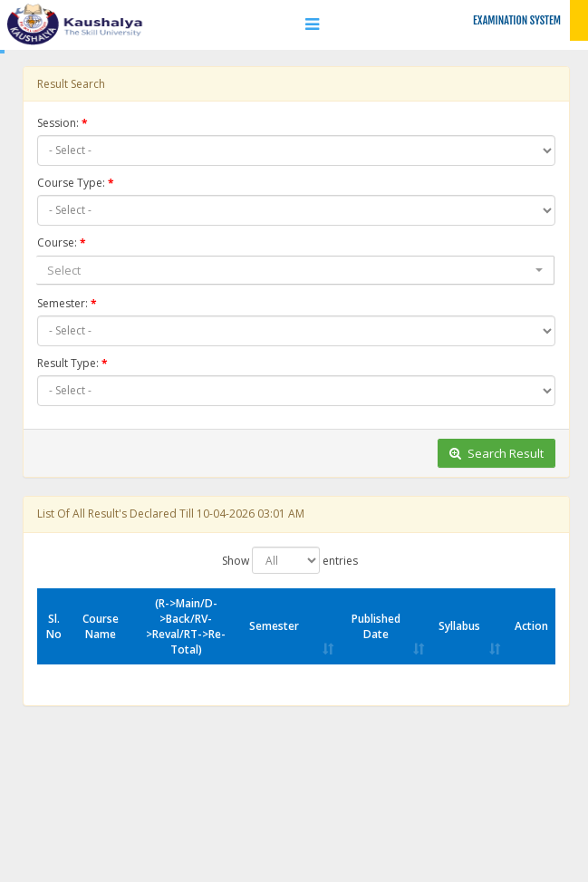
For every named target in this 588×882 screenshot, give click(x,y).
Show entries (290, 560)
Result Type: (68, 363)
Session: (58, 123)
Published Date (376, 626)
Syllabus (459, 626)
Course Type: (71, 183)
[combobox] (295, 271)
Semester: (63, 303)
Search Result (496, 453)
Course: (57, 242)
